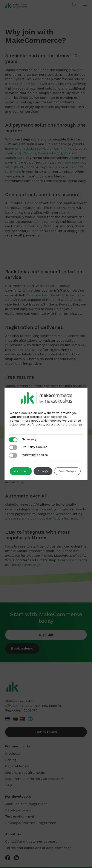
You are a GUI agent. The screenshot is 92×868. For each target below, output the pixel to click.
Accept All (21, 471)
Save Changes (67, 471)
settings (77, 424)
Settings (43, 471)
